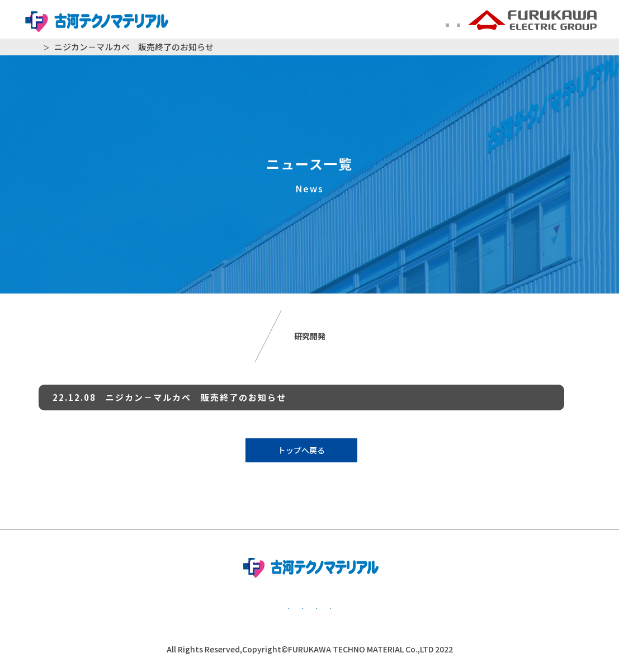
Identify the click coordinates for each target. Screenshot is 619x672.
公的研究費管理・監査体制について (344, 606)
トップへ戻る (301, 450)
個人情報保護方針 (191, 606)
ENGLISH (407, 22)
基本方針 (87, 606)
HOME (45, 47)
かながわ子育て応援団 (507, 606)
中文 (449, 22)
